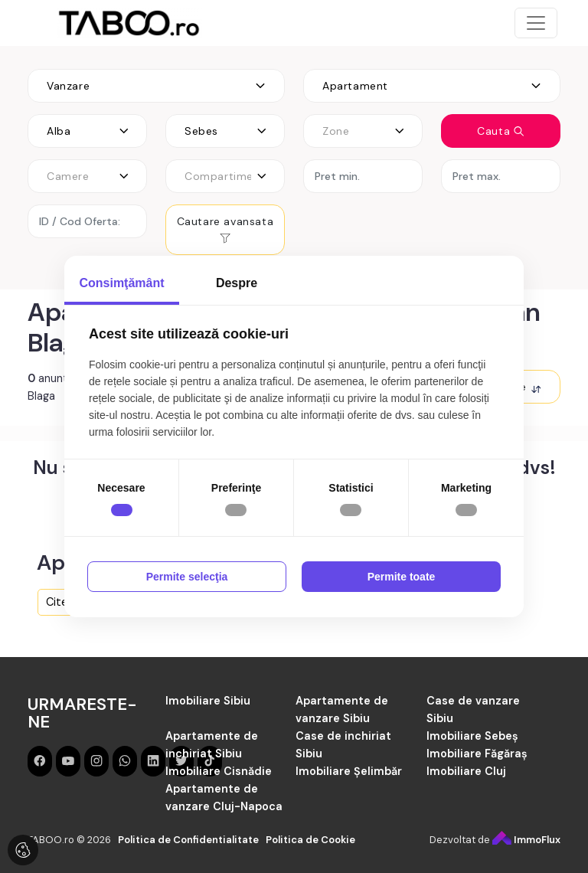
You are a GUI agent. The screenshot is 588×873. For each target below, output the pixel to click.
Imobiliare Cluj (466, 771)
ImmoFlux (526, 840)
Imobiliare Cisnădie (219, 771)
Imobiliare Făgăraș (477, 754)
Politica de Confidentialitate (188, 840)
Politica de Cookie (310, 840)
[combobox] (156, 86)
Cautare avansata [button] (225, 229)
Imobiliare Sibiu (208, 701)
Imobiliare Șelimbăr (349, 771)
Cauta (501, 131)
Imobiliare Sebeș (472, 736)
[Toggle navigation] (536, 23)
